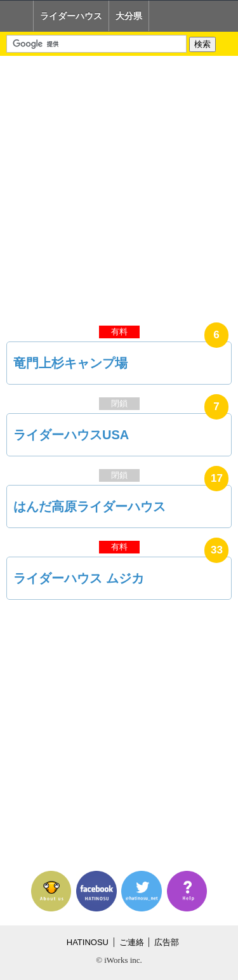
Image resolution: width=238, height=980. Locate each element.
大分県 (129, 16)
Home (17, 16)
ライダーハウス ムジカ (79, 578)
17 (217, 478)
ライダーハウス (71, 16)
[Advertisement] (119, 188)
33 (217, 550)
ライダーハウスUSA (71, 435)
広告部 (167, 942)
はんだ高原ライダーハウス (89, 507)
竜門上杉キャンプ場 (70, 363)
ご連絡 (132, 942)
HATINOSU (88, 942)
